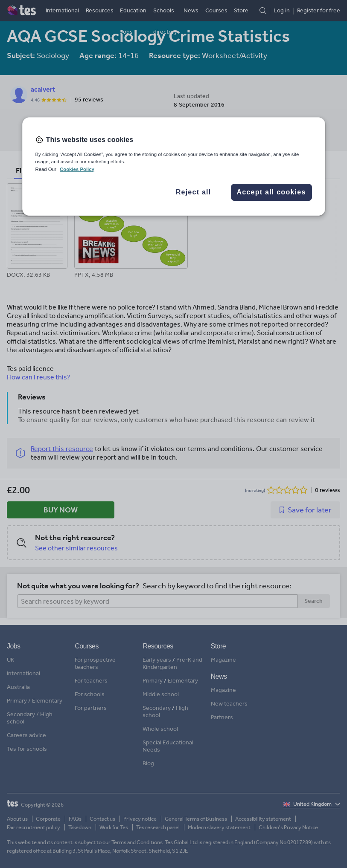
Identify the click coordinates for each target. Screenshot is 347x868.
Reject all (194, 192)
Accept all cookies (271, 192)
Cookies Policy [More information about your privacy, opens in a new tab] (77, 169)
